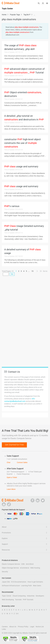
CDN (23, 564)
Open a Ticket (12, 477)
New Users (37, 586)
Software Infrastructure (11, 586)
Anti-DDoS (30, 564)
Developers (40, 596)
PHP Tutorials (28, 600)
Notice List (40, 627)
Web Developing (8, 600)
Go (12, 274)
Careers (5, 627)
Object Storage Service (10, 568)
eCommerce (25, 568)
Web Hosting (35, 568)
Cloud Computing (19, 596)
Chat (9, 462)
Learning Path (26, 586)
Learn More (11, 489)
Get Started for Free (14, 445)
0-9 (17, 614)
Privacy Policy (23, 627)
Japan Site (6, 582)
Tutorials (18, 600)
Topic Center (7, 596)
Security (5, 572)
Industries (31, 596)
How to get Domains (35, 582)
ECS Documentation (19, 582)
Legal (32, 627)
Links (4, 629)
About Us (13, 627)
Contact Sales (22, 462)
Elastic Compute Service (11, 564)
